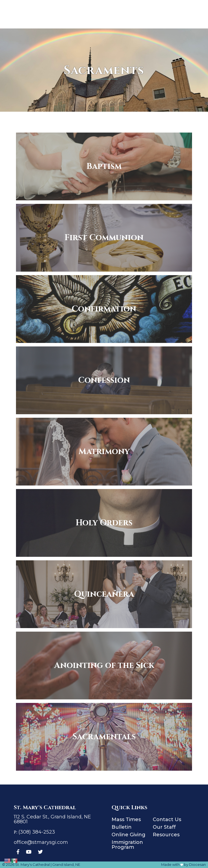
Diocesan (197, 864)
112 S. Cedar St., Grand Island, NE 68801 (52, 819)
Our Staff (164, 827)
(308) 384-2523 (37, 832)
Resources (166, 835)
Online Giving (129, 835)
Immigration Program (127, 845)
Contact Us (167, 819)
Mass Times (126, 819)
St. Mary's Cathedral (32, 864)
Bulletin (122, 827)
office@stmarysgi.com (41, 842)
